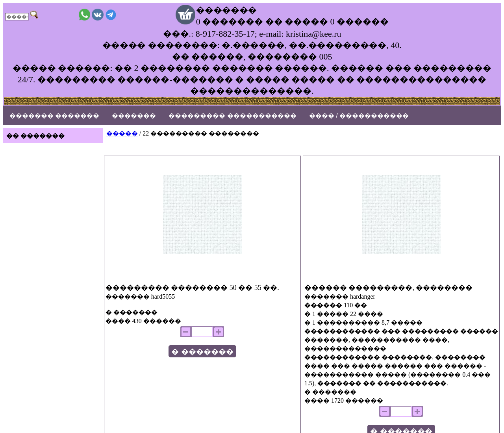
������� (134, 116)
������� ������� (54, 116)
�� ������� (35, 136)
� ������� (202, 352)
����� (122, 133)
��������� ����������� (232, 116)
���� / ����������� (359, 116)
